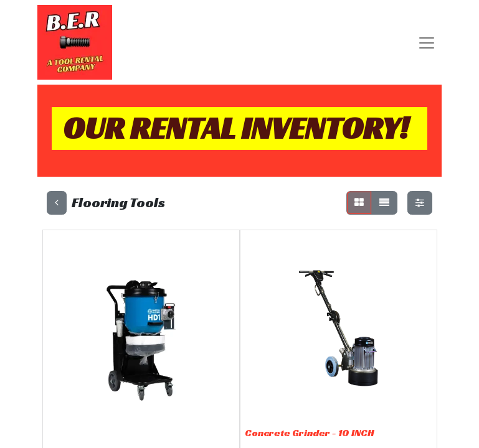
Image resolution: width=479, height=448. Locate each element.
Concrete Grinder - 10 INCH (310, 433)
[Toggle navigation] (427, 43)
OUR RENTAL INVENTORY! (236, 128)
